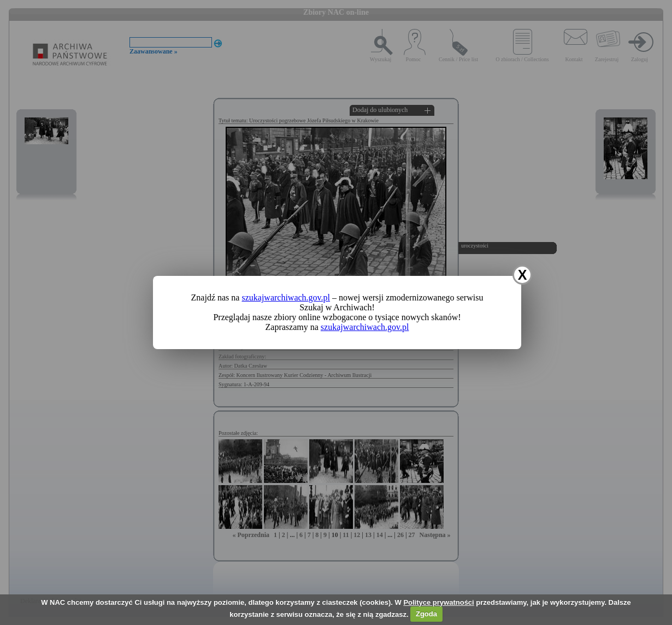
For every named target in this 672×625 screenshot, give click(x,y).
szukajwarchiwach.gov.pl (286, 297)
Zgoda (426, 614)
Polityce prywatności (438, 602)
